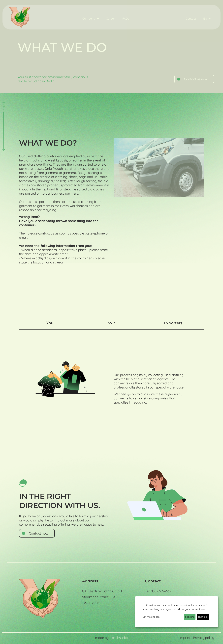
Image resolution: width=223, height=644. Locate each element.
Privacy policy (204, 638)
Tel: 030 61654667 (158, 591)
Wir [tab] (111, 323)
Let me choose (151, 617)
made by (111, 638)
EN (206, 19)
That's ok (203, 617)
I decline (190, 617)
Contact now (39, 533)
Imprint (185, 638)
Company (89, 19)
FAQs (126, 19)
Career (111, 19)
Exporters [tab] (173, 323)
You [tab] (50, 323)
